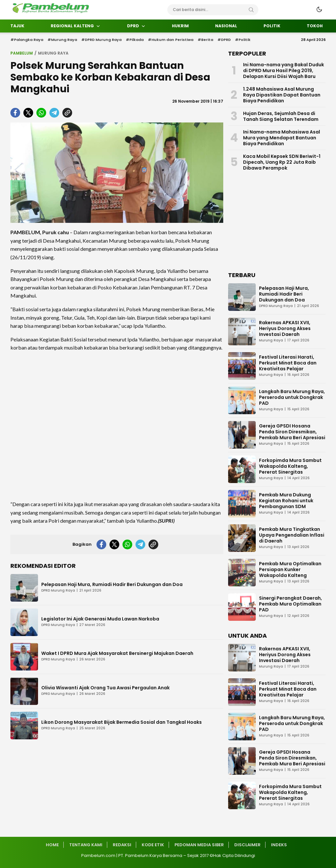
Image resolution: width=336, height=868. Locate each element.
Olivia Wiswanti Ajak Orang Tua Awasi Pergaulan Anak (105, 688)
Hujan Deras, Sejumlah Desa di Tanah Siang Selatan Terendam (281, 116)
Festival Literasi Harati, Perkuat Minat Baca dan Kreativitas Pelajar (288, 363)
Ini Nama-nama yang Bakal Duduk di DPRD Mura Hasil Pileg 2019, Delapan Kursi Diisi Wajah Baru (284, 70)
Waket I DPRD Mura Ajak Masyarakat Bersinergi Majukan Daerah (117, 653)
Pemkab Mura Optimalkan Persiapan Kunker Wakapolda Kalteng (290, 569)
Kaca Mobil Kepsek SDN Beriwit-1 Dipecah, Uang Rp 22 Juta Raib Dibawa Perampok (282, 162)
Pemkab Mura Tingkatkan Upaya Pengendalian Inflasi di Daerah (292, 535)
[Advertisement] (117, 426)
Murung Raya (53, 53)
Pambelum (22, 53)
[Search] (251, 10)
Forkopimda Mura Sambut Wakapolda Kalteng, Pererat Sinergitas (290, 466)
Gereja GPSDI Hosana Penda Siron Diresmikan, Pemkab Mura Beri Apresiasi (292, 432)
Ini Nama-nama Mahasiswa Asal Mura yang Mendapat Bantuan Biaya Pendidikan (282, 138)
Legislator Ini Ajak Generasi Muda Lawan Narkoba (100, 619)
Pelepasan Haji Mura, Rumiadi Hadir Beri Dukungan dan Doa (112, 584)
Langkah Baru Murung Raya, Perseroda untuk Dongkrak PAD (292, 397)
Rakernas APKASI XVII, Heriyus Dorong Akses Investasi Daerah (285, 328)
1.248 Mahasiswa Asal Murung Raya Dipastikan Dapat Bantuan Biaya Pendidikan (282, 95)
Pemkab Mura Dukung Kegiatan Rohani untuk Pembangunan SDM (286, 501)
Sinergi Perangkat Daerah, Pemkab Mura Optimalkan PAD (291, 604)
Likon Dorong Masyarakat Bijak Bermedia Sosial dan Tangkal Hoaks (122, 722)
